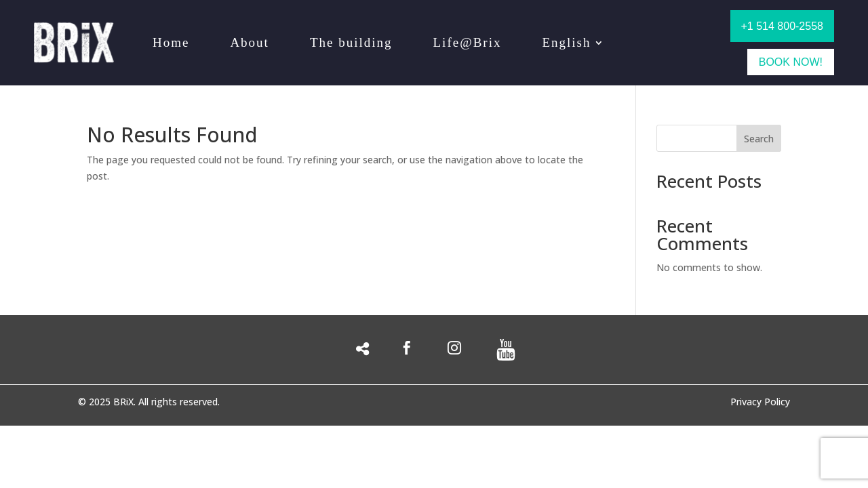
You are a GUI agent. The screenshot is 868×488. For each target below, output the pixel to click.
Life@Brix (468, 42)
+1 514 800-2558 (782, 26)
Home (171, 42)
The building (351, 42)
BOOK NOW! (791, 62)
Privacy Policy (760, 403)
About (250, 42)
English (566, 42)
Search (759, 139)
